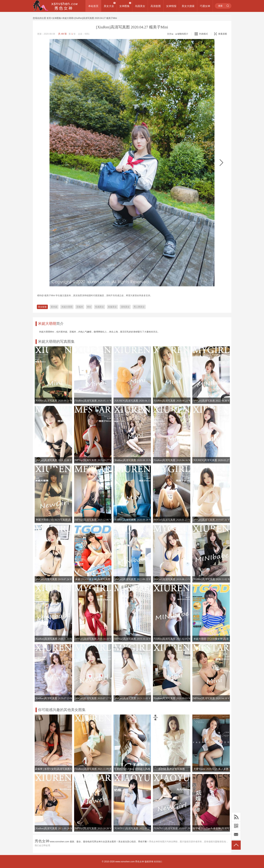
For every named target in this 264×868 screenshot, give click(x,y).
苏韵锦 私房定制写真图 (172, 769)
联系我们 (158, 862)
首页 (49, 18)
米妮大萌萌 (68, 18)
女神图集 (124, 6)
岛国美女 (140, 6)
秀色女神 (140, 862)
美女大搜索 (188, 6)
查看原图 (221, 34)
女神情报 (171, 6)
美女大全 (109, 6)
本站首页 (93, 6)
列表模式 (203, 34)
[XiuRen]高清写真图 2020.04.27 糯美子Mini (96, 18)
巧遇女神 (205, 6)
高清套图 (156, 6)
